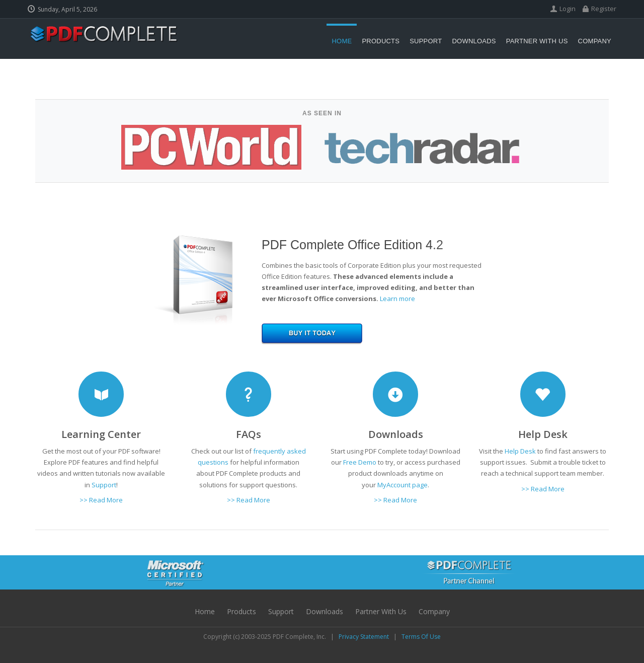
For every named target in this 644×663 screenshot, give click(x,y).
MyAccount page (403, 485)
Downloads (325, 611)
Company (434, 611)
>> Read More (101, 500)
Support (281, 611)
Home (205, 611)
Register (604, 9)
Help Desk (520, 451)
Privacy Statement (364, 637)
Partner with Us (381, 611)
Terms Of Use (421, 637)
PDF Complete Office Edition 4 (347, 245)
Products (242, 611)
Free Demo (360, 462)
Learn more (397, 299)
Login (568, 9)
